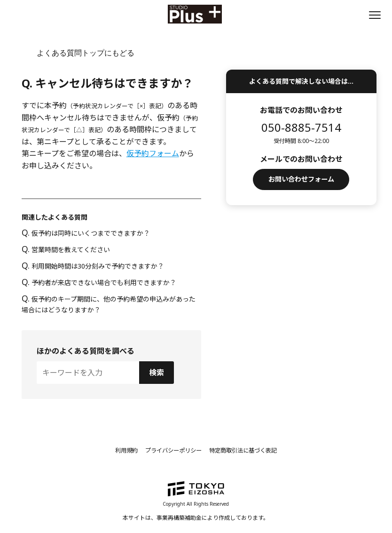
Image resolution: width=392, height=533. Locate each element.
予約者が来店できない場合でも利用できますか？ (99, 282)
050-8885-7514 (301, 127)
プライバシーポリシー (170, 450)
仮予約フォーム (153, 153)
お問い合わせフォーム (301, 181)
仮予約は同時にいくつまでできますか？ (86, 233)
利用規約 (115, 450)
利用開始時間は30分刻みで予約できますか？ (93, 266)
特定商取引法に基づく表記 (251, 450)
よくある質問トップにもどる (86, 53)
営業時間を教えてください (66, 250)
